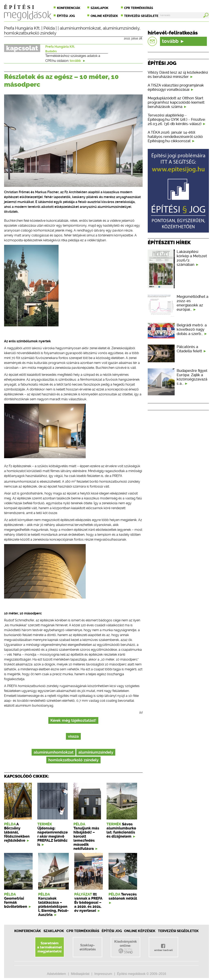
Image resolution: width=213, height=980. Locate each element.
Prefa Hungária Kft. (22, 28)
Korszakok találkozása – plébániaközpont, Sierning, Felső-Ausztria (53, 907)
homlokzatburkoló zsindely (30, 33)
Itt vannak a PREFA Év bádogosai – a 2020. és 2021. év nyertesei (88, 902)
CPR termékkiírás (139, 8)
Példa (49, 28)
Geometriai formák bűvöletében (16, 902)
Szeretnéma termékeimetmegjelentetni (50, 947)
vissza (73, 736)
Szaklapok (99, 8)
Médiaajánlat (80, 974)
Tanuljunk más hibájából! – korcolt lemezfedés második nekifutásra (86, 838)
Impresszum (103, 974)
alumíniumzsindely (121, 28)
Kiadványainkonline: (126, 947)
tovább (78, 61)
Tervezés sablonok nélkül (123, 896)
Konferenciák (69, 8)
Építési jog (66, 16)
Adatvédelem (56, 974)
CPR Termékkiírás (83, 931)
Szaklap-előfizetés (88, 947)
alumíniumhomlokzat (80, 28)
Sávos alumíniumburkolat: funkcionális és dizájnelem (121, 830)
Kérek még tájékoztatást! (73, 720)
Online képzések (104, 16)
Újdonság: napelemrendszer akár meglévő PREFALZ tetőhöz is (53, 836)
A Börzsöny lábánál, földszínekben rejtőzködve (17, 832)
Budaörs (51, 51)
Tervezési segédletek (142, 16)
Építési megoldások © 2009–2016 (142, 974)
